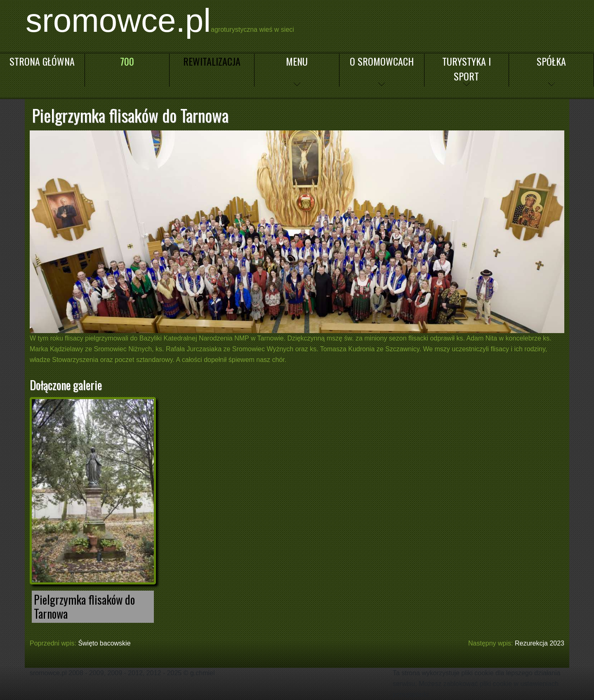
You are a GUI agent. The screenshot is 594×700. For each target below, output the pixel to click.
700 (127, 61)
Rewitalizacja (212, 61)
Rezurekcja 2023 (540, 643)
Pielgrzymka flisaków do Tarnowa (84, 607)
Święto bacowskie (104, 643)
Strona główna (42, 61)
